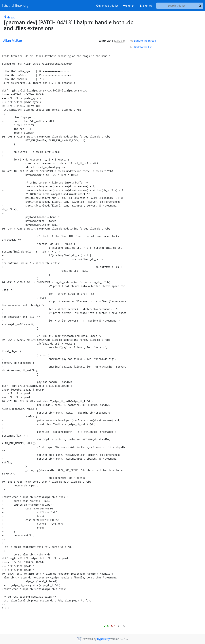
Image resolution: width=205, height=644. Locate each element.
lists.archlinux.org (15, 6)
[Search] (200, 6)
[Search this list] (177, 6)
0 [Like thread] (107, 626)
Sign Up (146, 6)
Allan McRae (13, 41)
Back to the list (141, 47)
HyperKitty (103, 639)
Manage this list (107, 6)
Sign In (129, 6)
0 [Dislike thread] (113, 626)
